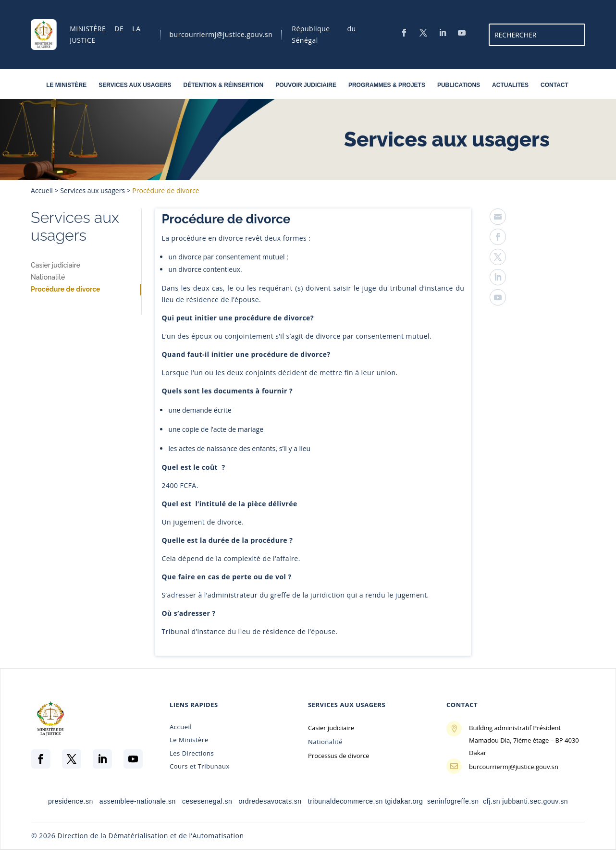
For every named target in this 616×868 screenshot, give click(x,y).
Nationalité (48, 277)
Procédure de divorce (65, 289)
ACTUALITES (510, 87)
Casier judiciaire (55, 265)
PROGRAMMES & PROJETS (387, 87)
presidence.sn (71, 801)
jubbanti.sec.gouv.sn (535, 801)
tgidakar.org (404, 801)
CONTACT (554, 87)
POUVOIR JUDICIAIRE (306, 87)
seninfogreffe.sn (453, 801)
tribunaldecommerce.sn (345, 801)
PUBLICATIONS (459, 87)
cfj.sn (492, 801)
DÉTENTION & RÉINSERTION (224, 87)
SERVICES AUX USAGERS (135, 87)
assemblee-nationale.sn (136, 801)
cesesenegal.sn (207, 801)
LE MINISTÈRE (66, 87)
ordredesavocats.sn (270, 801)
